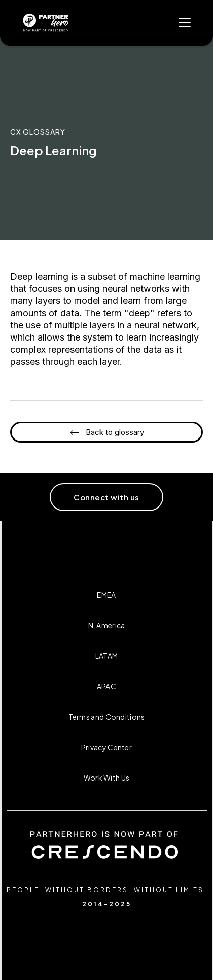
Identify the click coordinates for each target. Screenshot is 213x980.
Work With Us (107, 778)
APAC (106, 686)
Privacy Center (106, 747)
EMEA (106, 595)
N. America (107, 625)
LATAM (107, 656)
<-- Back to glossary (107, 432)
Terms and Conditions (107, 717)
